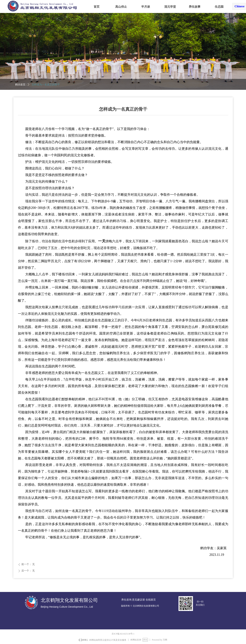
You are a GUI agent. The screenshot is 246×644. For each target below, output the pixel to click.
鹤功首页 (20, 85)
